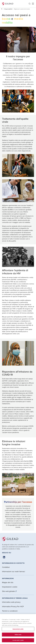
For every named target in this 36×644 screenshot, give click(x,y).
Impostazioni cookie (10, 587)
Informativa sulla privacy (11, 602)
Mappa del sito (8, 582)
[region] (18, 629)
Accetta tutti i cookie (18, 640)
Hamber (33, 4)
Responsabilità (8, 9)
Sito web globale (8, 591)
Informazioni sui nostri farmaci (14, 571)
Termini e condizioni (10, 611)
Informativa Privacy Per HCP (13, 606)
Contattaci (6, 567)
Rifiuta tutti (18, 635)
